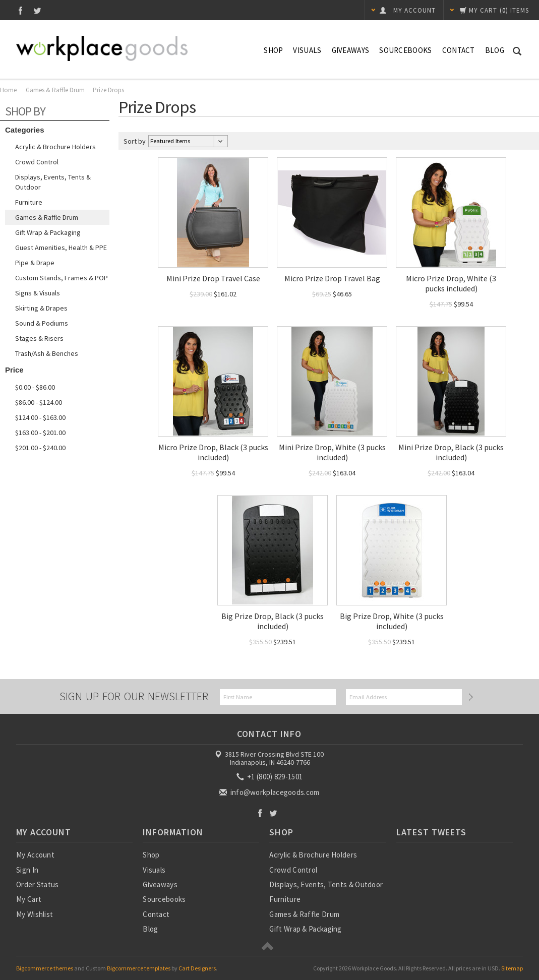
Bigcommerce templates (139, 968)
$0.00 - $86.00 (35, 387)
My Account (35, 855)
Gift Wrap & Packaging (48, 232)
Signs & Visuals (38, 293)
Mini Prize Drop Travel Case (213, 278)
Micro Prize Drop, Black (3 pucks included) (213, 452)
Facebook (20, 10)
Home (8, 90)
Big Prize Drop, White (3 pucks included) (392, 621)
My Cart (29, 899)
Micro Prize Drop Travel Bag (332, 278)
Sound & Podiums (42, 323)
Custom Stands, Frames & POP (62, 278)
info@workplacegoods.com (270, 792)
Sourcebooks (405, 50)
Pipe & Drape (35, 263)
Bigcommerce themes (45, 968)
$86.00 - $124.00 (39, 402)
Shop (273, 50)
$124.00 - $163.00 (40, 417)
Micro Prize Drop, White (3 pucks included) (451, 283)
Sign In (27, 870)
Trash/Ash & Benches (47, 353)
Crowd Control (37, 162)
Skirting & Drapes (41, 308)
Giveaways (351, 50)
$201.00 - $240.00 (40, 448)
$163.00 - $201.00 (40, 433)
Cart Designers (197, 968)
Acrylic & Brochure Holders (55, 147)
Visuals (307, 50)
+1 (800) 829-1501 (270, 777)
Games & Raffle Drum (55, 90)
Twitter (38, 10)
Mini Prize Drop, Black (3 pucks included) (451, 452)
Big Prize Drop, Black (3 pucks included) (273, 621)
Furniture (29, 202)
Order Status (38, 884)
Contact (459, 50)
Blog (495, 50)
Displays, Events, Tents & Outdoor (53, 182)
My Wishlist (35, 914)
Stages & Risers (39, 338)
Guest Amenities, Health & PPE (61, 248)
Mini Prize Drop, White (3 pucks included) (332, 452)
